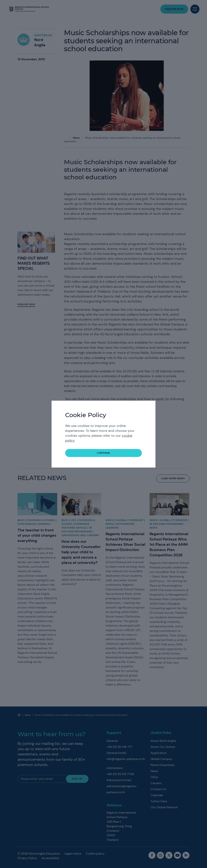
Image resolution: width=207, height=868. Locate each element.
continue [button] (103, 453)
